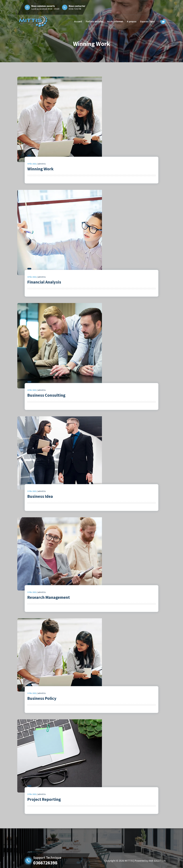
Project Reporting (44, 799)
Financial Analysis (44, 282)
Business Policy (42, 698)
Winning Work (40, 169)
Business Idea (40, 496)
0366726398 (45, 863)
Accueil (78, 21)
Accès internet (115, 21)
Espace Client (148, 21)
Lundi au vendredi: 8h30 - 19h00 (45, 9)
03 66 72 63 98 (75, 9)
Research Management (49, 597)
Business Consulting (46, 395)
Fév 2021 (32, 164)
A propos (132, 21)
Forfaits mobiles (95, 21)
